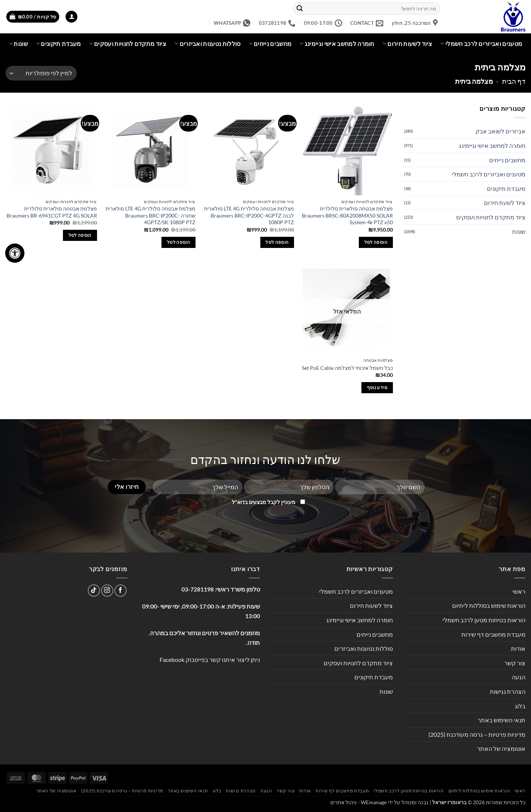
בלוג (520, 706)
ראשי (519, 591)
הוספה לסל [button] (376, 242)
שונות (18, 44)
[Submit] (300, 9)
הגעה (519, 677)
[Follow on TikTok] (94, 591)
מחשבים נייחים (270, 44)
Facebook (172, 659)
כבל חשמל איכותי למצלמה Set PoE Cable (347, 368)
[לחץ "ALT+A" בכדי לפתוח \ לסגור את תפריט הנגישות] (15, 253)
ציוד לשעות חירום (408, 44)
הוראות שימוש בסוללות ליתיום (489, 605)
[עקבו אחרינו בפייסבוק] (121, 591)
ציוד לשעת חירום (505, 203)
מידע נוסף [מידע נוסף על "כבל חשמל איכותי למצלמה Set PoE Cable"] (377, 387)
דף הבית (514, 81)
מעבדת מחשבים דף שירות (493, 634)
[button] (71, 17)
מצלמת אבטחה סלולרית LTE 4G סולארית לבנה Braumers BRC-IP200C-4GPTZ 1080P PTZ (249, 215)
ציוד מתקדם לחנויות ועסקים (128, 44)
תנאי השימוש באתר (502, 720)
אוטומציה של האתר (501, 748)
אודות (518, 648)
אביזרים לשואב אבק (500, 131)
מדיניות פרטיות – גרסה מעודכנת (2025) (477, 734)
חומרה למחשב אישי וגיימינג (337, 44)
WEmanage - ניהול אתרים (358, 802)
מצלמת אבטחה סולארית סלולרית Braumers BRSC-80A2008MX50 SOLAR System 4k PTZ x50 (347, 215)
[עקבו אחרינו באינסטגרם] (107, 591)
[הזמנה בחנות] (41, 73)
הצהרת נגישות (508, 691)
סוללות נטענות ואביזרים (208, 44)
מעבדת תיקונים (59, 44)
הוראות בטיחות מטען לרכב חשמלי (484, 620)
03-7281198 (198, 589)
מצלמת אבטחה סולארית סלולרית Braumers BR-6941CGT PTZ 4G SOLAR (52, 212)
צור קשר (515, 663)
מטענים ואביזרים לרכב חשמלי (481, 44)
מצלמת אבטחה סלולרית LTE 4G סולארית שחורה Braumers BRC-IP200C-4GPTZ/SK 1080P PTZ (151, 215)
